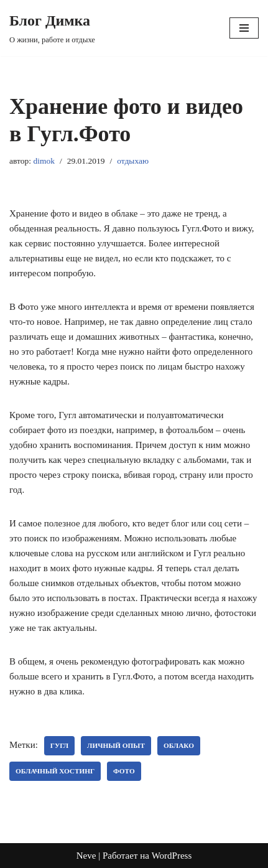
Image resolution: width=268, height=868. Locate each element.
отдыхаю (133, 161)
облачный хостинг (55, 771)
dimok (44, 161)
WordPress (172, 856)
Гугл (59, 745)
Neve (86, 856)
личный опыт (116, 745)
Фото (124, 771)
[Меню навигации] (244, 28)
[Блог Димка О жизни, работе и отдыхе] (52, 28)
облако (179, 745)
